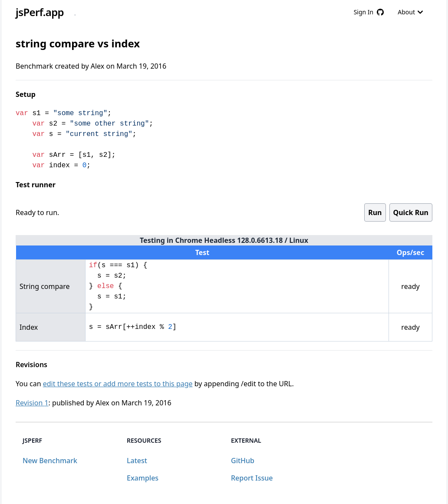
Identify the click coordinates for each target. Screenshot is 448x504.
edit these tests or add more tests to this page (118, 384)
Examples (143, 478)
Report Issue (252, 478)
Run (375, 212)
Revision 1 (32, 403)
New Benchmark (50, 461)
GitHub (243, 461)
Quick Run (411, 212)
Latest (137, 461)
